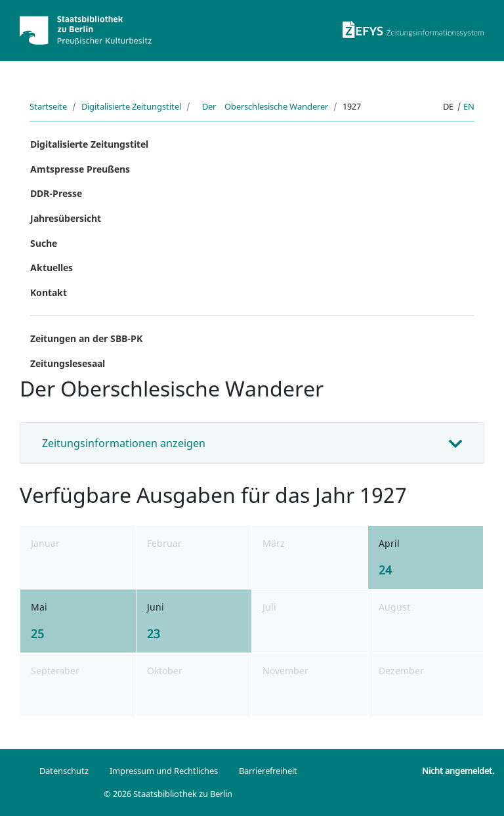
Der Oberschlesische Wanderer (262, 106)
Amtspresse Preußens (80, 169)
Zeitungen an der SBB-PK (86, 338)
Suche (44, 243)
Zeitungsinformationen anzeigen (124, 443)
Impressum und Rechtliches (164, 771)
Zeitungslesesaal (68, 363)
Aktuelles (52, 268)
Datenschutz (64, 771)
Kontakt (49, 292)
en (469, 106)
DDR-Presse (56, 193)
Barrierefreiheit (268, 771)
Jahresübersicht (66, 218)
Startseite (48, 106)
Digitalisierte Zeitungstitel (131, 106)
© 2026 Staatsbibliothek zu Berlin (168, 794)
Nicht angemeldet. (458, 771)
